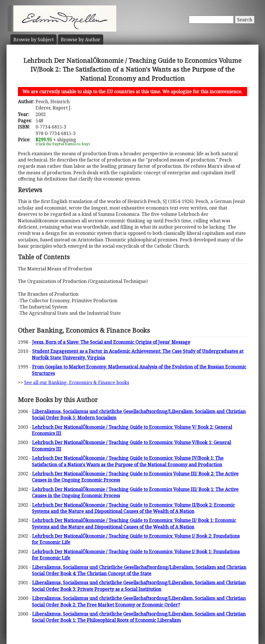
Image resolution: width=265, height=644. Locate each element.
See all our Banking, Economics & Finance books (77, 382)
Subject (34, 40)
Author (81, 40)
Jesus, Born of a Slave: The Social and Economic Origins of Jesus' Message (111, 342)
